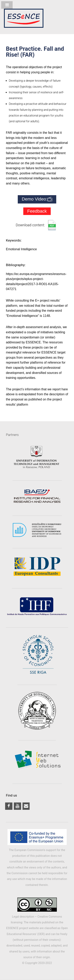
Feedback (37, 211)
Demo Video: (37, 199)
